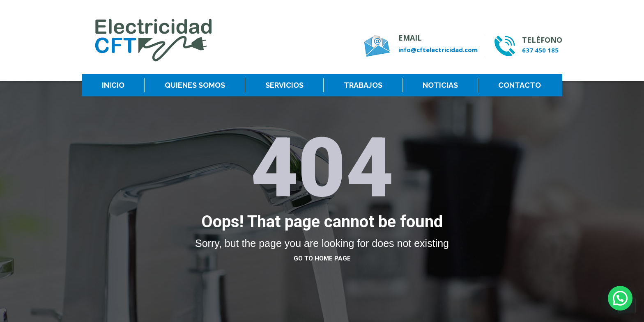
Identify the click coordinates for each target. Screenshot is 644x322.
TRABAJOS (363, 85)
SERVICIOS (284, 85)
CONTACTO (520, 85)
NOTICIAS (440, 85)
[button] (620, 298)
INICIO (113, 85)
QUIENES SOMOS (195, 85)
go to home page (322, 258)
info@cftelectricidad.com (438, 50)
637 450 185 (540, 50)
